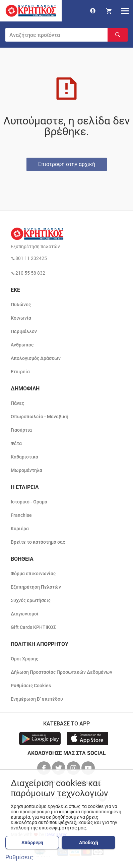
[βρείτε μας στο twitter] (59, 768)
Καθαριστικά (24, 457)
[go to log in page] (93, 11)
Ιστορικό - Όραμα (29, 502)
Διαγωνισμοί (25, 614)
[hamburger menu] (125, 11)
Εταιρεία (20, 372)
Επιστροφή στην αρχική (67, 164)
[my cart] (109, 11)
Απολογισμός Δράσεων (36, 358)
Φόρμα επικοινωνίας (33, 574)
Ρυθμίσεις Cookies (31, 686)
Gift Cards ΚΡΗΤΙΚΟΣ (33, 627)
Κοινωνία (21, 318)
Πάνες (17, 403)
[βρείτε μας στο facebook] (45, 768)
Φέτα (16, 443)
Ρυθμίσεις (19, 857)
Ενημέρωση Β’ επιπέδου (37, 699)
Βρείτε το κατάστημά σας (38, 542)
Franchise (21, 515)
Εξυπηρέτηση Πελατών (36, 587)
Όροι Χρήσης (24, 659)
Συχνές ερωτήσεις (31, 600)
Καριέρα (20, 529)
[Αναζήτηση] (118, 35)
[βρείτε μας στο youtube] (89, 768)
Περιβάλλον (24, 331)
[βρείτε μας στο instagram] (74, 768)
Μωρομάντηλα (26, 470)
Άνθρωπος (22, 345)
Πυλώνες (21, 305)
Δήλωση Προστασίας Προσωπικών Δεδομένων (61, 672)
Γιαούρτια (21, 430)
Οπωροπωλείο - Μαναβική (40, 417)
